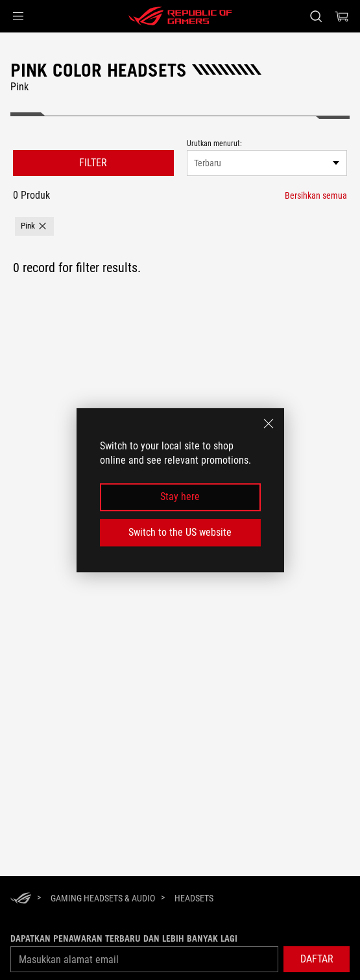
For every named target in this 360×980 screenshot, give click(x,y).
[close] (269, 423)
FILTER (93, 163)
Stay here (180, 497)
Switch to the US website (180, 532)
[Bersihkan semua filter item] (316, 195)
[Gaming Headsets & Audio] (103, 898)
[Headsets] (194, 898)
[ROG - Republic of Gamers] (180, 16)
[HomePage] (21, 899)
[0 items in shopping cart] (342, 16)
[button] (18, 16)
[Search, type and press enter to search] (316, 16)
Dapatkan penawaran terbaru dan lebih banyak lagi (124, 938)
